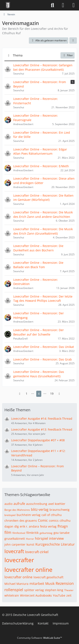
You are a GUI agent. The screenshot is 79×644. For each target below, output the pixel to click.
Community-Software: (39, 638)
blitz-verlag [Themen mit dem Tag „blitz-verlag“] (40, 509)
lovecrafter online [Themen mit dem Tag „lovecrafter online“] (28, 570)
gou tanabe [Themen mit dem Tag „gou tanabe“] (62, 533)
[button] (73, 40)
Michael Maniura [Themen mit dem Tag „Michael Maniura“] (16, 584)
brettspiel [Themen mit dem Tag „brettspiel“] (10, 515)
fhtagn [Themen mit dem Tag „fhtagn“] (63, 526)
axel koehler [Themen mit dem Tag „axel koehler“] (57, 504)
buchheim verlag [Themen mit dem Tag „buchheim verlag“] (29, 515)
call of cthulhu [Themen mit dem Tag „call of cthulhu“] (52, 515)
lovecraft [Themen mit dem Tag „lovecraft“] (14, 551)
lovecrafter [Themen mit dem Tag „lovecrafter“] (19, 560)
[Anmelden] (63, 5)
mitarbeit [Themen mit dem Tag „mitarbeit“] (37, 584)
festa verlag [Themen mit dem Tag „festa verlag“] (48, 526)
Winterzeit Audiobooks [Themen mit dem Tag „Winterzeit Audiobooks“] (36, 595)
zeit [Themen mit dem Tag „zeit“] (69, 595)
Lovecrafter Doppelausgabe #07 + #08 (38, 440)
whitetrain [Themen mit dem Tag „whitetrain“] (12, 595)
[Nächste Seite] (59, 394)
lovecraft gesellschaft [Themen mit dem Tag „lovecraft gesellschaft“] (48, 577)
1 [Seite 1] (27, 394)
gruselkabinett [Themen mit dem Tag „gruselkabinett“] (15, 539)
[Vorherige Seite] (20, 394)
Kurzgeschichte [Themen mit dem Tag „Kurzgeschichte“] (48, 544)
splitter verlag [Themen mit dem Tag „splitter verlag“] (34, 590)
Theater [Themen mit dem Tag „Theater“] (69, 590)
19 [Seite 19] (52, 394)
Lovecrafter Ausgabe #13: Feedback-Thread (42, 429)
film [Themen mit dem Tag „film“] (8, 532)
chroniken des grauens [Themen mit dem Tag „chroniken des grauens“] (21, 521)
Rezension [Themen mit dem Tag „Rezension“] (65, 583)
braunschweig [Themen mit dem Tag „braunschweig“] (60, 510)
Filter (68, 55)
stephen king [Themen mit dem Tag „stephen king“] (54, 590)
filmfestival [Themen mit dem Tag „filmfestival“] (19, 533)
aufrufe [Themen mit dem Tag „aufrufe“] (19, 504)
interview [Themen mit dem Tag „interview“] (56, 538)
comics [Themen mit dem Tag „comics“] (54, 521)
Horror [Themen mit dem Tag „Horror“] (30, 539)
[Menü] (74, 5)
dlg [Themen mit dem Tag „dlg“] (17, 526)
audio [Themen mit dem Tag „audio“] (8, 504)
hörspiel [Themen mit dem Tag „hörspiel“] (42, 538)
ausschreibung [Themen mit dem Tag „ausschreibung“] (37, 504)
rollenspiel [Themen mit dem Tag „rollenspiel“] (14, 590)
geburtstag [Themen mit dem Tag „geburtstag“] (46, 533)
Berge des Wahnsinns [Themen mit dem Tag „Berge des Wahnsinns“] (17, 510)
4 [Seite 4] (39, 394)
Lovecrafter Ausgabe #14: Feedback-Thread (42, 419)
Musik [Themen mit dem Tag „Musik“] (50, 584)
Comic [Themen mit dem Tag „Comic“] (43, 520)
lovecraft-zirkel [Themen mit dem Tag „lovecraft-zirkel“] (37, 552)
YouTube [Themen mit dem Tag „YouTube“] (59, 595)
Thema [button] (18, 55)
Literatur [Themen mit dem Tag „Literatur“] (68, 544)
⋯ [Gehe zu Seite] (33, 394)
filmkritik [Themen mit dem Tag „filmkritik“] (32, 533)
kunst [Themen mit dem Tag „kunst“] (30, 544)
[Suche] (52, 5)
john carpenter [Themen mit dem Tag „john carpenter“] (15, 544)
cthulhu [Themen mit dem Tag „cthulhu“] (65, 521)
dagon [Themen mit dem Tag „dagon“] (9, 526)
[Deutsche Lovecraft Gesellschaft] (8, 5)
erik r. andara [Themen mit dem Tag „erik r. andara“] (29, 526)
